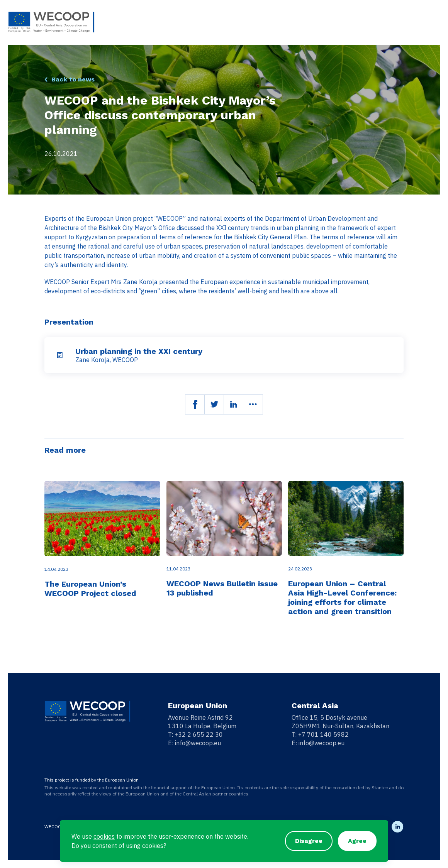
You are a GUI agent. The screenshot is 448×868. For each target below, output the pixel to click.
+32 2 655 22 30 (199, 734)
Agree (357, 841)
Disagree (309, 841)
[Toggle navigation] (435, 22)
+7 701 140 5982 (323, 734)
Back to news (73, 79)
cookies (104, 836)
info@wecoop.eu (198, 743)
